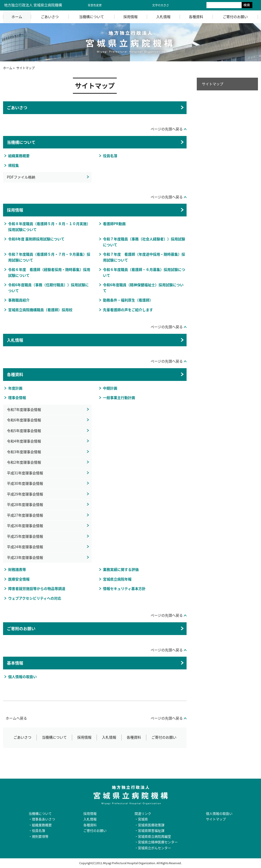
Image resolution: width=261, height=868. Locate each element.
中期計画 (110, 388)
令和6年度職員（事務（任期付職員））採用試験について (48, 288)
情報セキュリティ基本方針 (124, 589)
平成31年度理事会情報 (25, 473)
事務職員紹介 (19, 300)
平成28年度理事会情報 (25, 505)
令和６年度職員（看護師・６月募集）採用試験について (144, 272)
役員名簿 (110, 156)
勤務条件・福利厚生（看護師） (128, 300)
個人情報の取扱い (22, 677)
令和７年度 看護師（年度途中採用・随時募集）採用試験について (144, 257)
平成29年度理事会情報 (25, 494)
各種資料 (196, 17)
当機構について (92, 17)
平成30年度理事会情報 (25, 483)
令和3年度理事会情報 (24, 452)
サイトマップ (213, 84)
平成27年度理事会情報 (25, 515)
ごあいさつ (50, 17)
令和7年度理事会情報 (24, 410)
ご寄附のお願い (21, 628)
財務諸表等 (17, 569)
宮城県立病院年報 (117, 579)
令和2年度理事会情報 (24, 462)
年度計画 (15, 388)
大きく (190, 5)
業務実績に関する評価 (121, 569)
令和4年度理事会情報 (24, 441)
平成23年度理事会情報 (25, 557)
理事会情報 (17, 398)
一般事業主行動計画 (119, 398)
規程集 (14, 165)
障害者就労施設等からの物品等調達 (37, 589)
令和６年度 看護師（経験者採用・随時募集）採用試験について (49, 272)
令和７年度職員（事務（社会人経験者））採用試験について (144, 242)
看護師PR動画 (114, 224)
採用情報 (130, 17)
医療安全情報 (19, 579)
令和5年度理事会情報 (24, 431)
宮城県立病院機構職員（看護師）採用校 (40, 310)
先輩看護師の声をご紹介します (128, 310)
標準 (178, 5)
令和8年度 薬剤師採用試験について (36, 239)
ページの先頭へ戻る (167, 129)
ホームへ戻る (16, 718)
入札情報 (163, 17)
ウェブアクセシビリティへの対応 (35, 598)
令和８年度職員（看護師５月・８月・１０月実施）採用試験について (49, 227)
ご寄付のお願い (235, 17)
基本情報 (15, 663)
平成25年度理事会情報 (25, 536)
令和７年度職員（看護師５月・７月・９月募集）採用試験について (49, 257)
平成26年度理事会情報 (25, 526)
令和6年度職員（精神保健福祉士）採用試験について (143, 288)
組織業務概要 (19, 156)
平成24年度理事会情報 (25, 547)
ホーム (17, 17)
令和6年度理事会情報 (24, 420)
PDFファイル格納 (21, 177)
